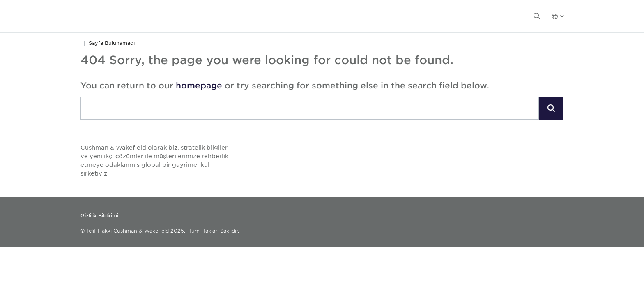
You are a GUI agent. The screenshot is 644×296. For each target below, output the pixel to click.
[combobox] (310, 109)
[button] (551, 108)
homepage (199, 85)
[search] (310, 108)
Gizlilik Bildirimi (99, 215)
